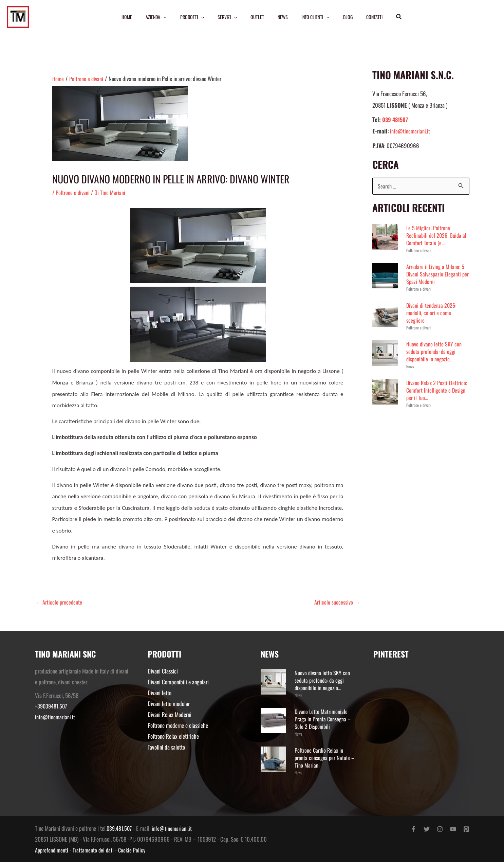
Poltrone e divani (73, 192)
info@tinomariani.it (410, 131)
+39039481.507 (52, 706)
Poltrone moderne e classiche (178, 725)
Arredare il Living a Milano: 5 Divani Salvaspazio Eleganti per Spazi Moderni (436, 274)
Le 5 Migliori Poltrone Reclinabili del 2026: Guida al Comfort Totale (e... (437, 236)
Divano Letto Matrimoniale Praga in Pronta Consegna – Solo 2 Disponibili (323, 719)
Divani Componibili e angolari (178, 682)
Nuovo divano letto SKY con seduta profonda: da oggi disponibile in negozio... (434, 352)
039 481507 (396, 119)
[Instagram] (440, 829)
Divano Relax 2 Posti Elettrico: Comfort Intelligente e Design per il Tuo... (437, 390)
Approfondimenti (52, 850)
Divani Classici (163, 671)
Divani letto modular (169, 703)
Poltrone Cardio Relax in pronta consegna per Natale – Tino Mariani (325, 758)
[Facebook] (413, 829)
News (410, 367)
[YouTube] (453, 829)
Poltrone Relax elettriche (173, 735)
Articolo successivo (337, 602)
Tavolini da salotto (166, 746)
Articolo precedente (59, 602)
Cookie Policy (134, 850)
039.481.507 (120, 828)
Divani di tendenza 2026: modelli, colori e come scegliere (432, 313)
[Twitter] (427, 829)
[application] (161, 17)
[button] (402, 17)
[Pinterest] (466, 829)
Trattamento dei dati (95, 850)
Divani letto (160, 692)
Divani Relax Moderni (170, 714)
